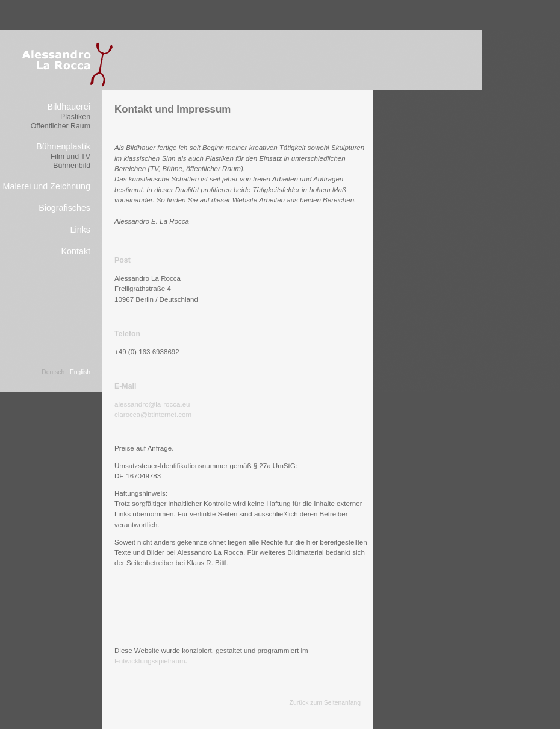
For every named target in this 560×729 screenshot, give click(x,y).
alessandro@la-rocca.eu (152, 404)
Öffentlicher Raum (61, 126)
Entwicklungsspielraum (150, 661)
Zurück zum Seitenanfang (325, 703)
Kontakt (76, 251)
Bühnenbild (72, 166)
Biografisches (64, 208)
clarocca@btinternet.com (153, 415)
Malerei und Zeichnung (47, 186)
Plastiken (75, 117)
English (80, 372)
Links (80, 230)
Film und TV (70, 157)
